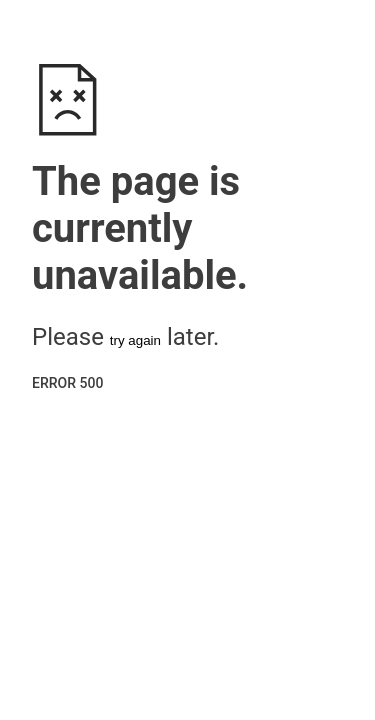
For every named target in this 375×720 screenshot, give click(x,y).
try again (135, 340)
